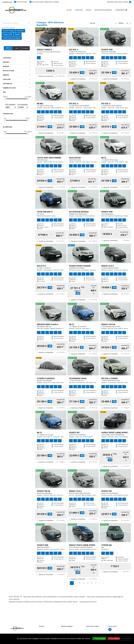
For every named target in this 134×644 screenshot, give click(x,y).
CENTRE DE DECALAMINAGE (103, 10)
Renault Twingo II (8, 31)
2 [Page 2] (76, 583)
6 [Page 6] (92, 583)
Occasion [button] (25, 48)
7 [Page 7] (96, 583)
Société (88, 10)
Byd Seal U (20, 31)
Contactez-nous (7, 2)
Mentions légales (67, 626)
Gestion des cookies (92, 626)
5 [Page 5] (88, 583)
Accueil (69, 10)
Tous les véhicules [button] (8, 48)
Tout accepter (99, 639)
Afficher (121, 23)
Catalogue (79, 10)
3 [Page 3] (80, 583)
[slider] (5, 99)
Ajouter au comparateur (46, 76)
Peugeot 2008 (7, 34)
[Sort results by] (106, 23)
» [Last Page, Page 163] (103, 583)
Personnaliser (126, 639)
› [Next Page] (100, 583)
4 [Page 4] (84, 583)
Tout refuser (114, 639)
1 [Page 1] (72, 583)
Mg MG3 (18, 34)
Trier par (92, 23)
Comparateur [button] (121, 10)
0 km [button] (17, 48)
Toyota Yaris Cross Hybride (12, 38)
